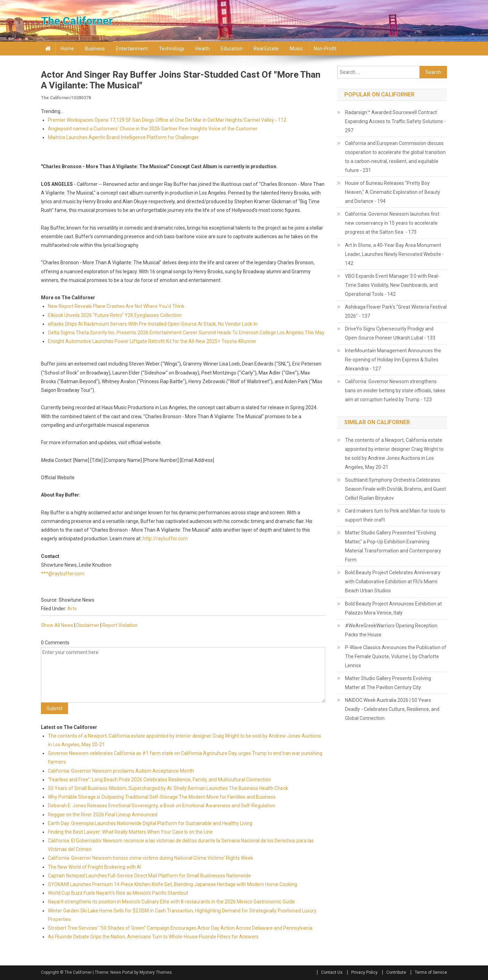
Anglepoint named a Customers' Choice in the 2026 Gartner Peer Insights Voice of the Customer (153, 129)
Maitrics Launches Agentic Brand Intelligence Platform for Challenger (123, 137)
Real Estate (266, 49)
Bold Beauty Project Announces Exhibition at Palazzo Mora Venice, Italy (393, 608)
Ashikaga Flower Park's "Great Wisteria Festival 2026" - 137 (396, 311)
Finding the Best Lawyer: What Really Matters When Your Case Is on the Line (130, 832)
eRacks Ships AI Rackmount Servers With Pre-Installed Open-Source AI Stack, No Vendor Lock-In (153, 324)
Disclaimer (88, 625)
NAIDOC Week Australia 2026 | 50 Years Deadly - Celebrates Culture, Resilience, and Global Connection (392, 709)
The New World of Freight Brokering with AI (95, 867)
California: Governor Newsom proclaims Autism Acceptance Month (121, 771)
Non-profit (325, 49)
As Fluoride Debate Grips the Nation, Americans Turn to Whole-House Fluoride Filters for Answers (153, 937)
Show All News (57, 625)
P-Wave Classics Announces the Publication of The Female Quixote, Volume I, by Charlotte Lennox (396, 656)
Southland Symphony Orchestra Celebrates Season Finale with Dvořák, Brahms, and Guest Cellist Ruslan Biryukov (396, 489)
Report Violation (120, 625)
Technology (172, 49)
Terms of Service (431, 972)
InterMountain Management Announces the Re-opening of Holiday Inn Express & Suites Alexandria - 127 (393, 360)
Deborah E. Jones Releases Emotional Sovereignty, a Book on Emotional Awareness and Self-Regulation (162, 806)
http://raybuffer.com (165, 539)
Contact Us (332, 972)
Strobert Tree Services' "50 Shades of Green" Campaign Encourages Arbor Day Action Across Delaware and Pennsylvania (180, 928)
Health (203, 49)
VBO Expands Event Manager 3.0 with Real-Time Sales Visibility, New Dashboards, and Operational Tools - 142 (392, 285)
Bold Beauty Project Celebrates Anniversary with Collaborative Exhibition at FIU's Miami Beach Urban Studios (393, 582)
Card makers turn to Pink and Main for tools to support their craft (395, 515)
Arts (72, 609)
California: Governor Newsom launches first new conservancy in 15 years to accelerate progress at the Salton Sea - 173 (392, 223)
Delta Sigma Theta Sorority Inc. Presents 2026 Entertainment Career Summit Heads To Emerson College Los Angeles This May (186, 333)
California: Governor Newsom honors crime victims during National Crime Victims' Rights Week (150, 858)
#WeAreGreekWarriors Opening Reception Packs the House (391, 630)
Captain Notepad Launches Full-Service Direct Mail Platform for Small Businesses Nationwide (149, 876)
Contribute (396, 972)
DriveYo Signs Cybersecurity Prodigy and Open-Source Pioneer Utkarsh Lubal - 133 (390, 333)
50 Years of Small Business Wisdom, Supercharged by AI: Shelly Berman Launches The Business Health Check (168, 788)
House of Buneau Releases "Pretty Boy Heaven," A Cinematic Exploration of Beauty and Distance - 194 (393, 192)
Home (67, 49)
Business (95, 49)
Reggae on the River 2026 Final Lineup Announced (103, 815)
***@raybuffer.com (63, 574)
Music (296, 49)
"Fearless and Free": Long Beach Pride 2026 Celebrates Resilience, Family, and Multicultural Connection (159, 780)
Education (232, 49)
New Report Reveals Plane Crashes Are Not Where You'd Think (116, 306)
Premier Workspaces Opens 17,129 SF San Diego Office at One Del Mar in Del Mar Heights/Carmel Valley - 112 (167, 120)
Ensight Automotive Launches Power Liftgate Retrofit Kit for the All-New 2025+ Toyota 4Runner (152, 341)
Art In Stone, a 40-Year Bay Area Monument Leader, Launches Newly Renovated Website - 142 (394, 254)
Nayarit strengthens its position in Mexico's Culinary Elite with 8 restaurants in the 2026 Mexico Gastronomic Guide (171, 902)
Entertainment (132, 49)
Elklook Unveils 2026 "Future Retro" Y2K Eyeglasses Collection (115, 315)
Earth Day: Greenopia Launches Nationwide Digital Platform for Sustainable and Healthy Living (150, 823)
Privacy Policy (364, 972)
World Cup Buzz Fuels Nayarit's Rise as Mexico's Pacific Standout (118, 893)
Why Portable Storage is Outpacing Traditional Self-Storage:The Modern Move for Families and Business (162, 797)
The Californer (77, 21)
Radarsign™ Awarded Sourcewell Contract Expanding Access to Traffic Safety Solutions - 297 (395, 121)
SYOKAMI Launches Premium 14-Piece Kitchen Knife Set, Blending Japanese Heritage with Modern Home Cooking (173, 884)
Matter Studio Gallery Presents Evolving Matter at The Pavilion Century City (388, 683)
